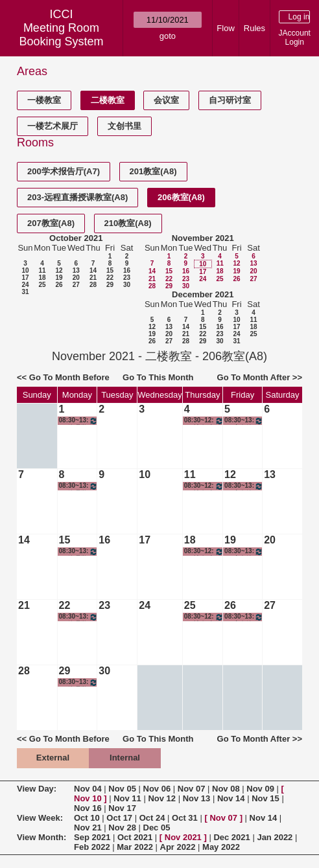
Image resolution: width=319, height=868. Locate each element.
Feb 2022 (92, 847)
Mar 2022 (135, 847)
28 (93, 285)
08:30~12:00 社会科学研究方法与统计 (204, 421)
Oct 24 (152, 818)
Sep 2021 (92, 837)
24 (25, 285)
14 (93, 270)
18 (42, 278)
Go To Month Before (69, 377)
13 (76, 270)
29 (110, 285)
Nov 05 (122, 789)
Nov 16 (88, 808)
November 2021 (203, 238)
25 (42, 285)
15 (110, 270)
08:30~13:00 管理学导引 (79, 421)
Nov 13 (197, 798)
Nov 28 (122, 828)
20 (76, 278)
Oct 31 (185, 818)
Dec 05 (157, 828)
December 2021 (203, 294)
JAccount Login (295, 38)
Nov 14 (231, 798)
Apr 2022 (178, 847)
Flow (225, 28)
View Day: (37, 789)
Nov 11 (127, 798)
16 (127, 270)
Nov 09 (260, 789)
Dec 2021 (231, 837)
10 (25, 270)
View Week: (40, 818)
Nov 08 (226, 789)
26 (59, 285)
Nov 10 (88, 798)
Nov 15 (266, 798)
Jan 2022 (275, 837)
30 (127, 285)
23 (127, 278)
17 (25, 278)
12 (59, 270)
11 (42, 270)
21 (93, 278)
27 (76, 285)
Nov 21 (88, 828)
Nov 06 (157, 789)
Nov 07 (192, 789)
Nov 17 (122, 808)
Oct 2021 (135, 837)
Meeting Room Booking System (61, 35)
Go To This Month (158, 377)
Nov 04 (88, 789)
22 (110, 278)
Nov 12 (162, 798)
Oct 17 (119, 818)
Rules (254, 28)
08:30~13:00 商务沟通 (244, 421)
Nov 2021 (183, 837)
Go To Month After (254, 377)
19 (59, 278)
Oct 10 (87, 818)
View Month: (41, 837)
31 (25, 292)
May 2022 (221, 847)
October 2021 (76, 238)
